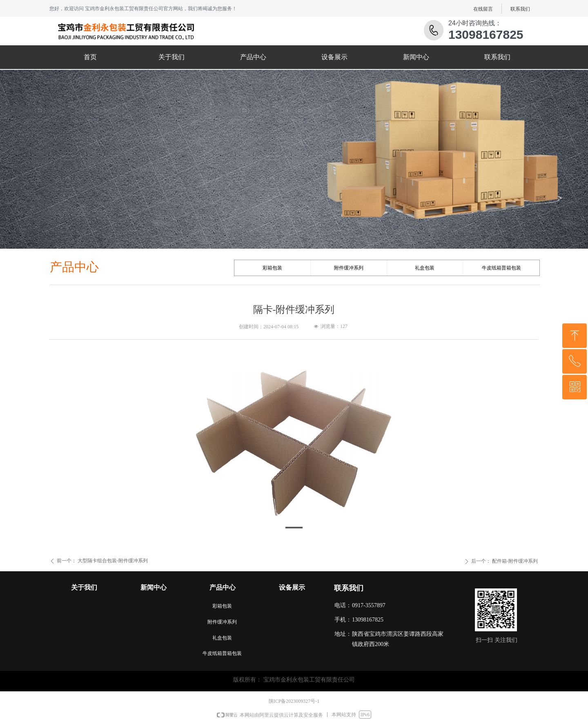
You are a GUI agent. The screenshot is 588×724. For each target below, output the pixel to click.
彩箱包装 (272, 268)
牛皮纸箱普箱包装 (501, 268)
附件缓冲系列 (349, 268)
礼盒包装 (425, 268)
